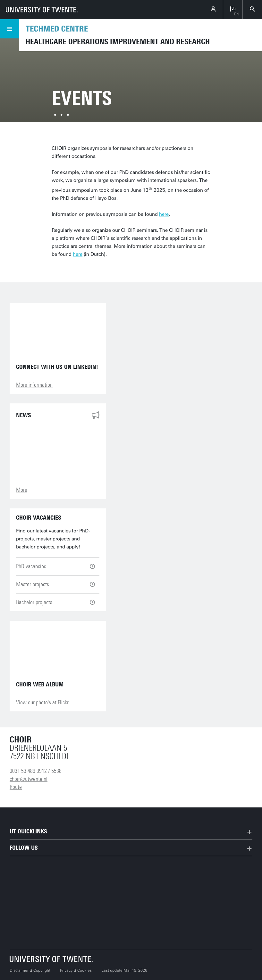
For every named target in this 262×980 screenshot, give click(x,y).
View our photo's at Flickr (42, 702)
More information (34, 385)
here (164, 214)
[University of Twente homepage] (42, 10)
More (22, 490)
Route (16, 787)
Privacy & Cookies (76, 970)
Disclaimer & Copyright (30, 970)
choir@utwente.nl (29, 779)
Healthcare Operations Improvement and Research (118, 42)
